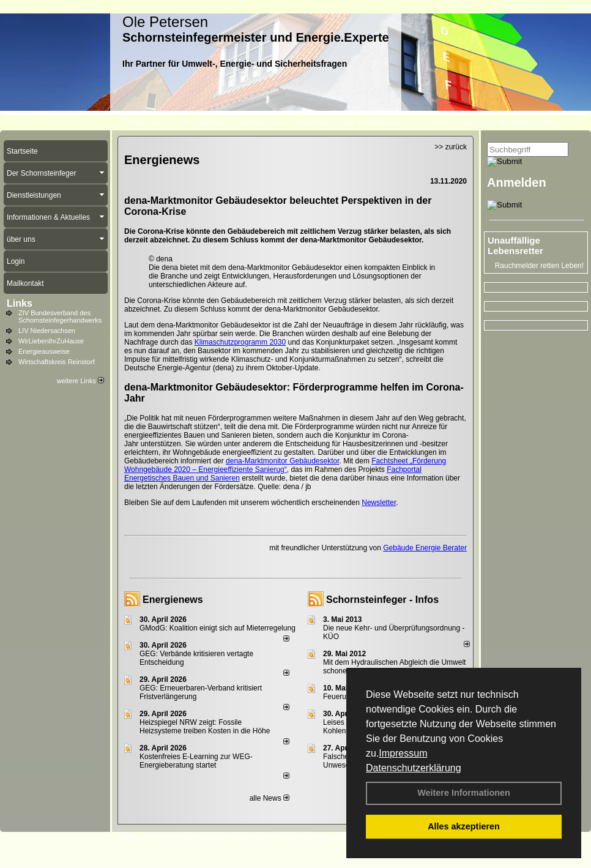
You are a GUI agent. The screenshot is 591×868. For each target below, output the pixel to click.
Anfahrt (317, 838)
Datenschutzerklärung (414, 768)
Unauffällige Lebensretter (515, 245)
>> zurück (451, 147)
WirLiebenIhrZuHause (51, 341)
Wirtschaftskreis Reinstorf (57, 362)
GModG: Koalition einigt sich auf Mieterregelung (217, 628)
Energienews (173, 600)
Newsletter (379, 503)
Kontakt (158, 838)
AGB (345, 838)
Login (127, 838)
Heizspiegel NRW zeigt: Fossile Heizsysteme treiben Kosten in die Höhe (205, 727)
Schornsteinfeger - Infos (382, 600)
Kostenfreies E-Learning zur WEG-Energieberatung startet (196, 761)
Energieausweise (44, 351)
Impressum (403, 753)
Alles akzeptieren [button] (464, 826)
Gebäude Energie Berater (425, 548)
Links (20, 303)
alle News (269, 798)
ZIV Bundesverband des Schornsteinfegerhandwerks (60, 316)
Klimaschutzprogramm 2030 (240, 342)
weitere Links (80, 381)
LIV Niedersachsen (47, 331)
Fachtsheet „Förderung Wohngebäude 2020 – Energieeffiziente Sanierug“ (285, 465)
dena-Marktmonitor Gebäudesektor (282, 461)
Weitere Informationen (464, 793)
